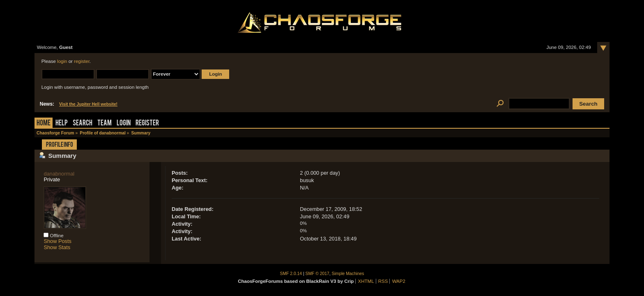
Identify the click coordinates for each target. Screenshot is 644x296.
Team (105, 124)
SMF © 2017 (317, 274)
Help (62, 124)
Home (44, 124)
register (82, 61)
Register (147, 124)
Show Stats (57, 247)
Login (124, 124)
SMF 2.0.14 (291, 274)
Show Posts (57, 241)
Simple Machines (348, 274)
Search (83, 124)
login (62, 61)
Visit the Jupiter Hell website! (88, 104)
